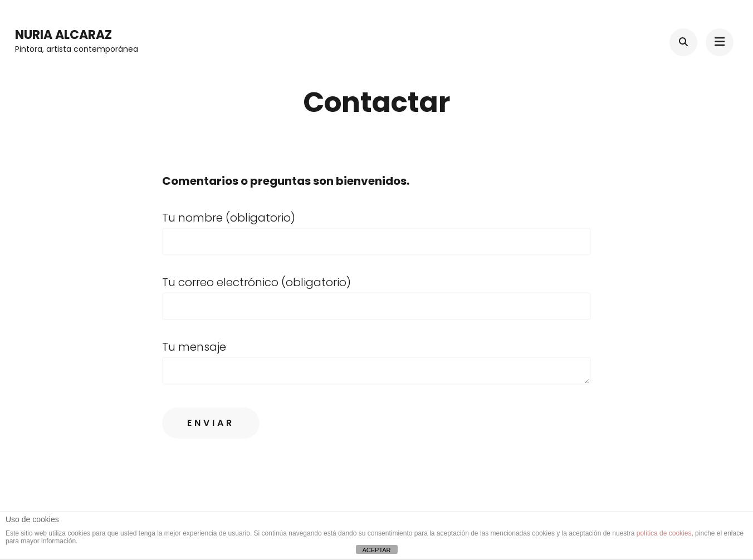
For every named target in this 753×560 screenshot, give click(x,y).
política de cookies (664, 533)
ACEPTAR (376, 550)
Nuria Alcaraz (63, 35)
